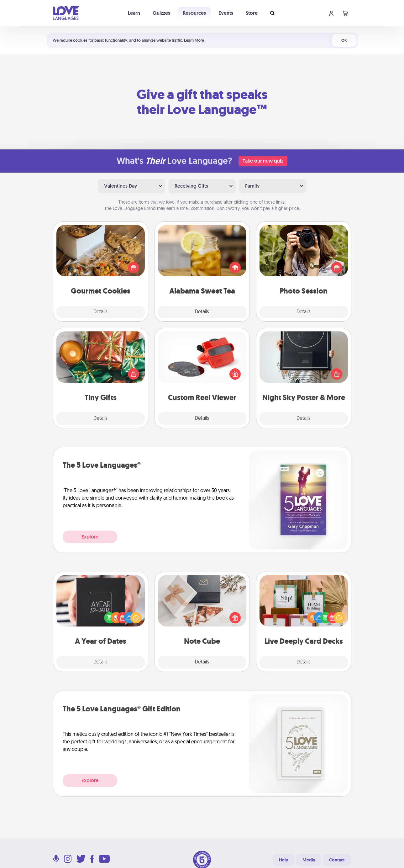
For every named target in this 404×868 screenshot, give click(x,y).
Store (252, 13)
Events (226, 13)
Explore (90, 537)
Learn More (194, 40)
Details (100, 312)
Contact (337, 860)
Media (309, 860)
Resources (194, 13)
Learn (134, 13)
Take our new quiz (263, 161)
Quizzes (161, 13)
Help (284, 860)
